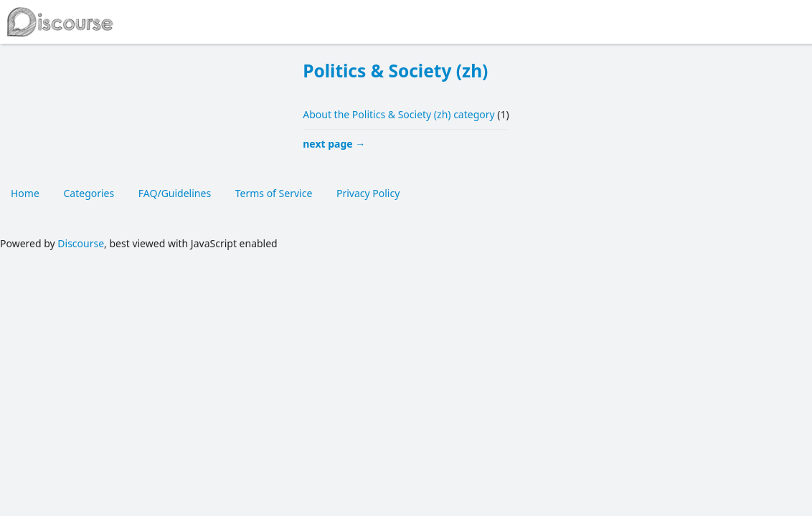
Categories (89, 193)
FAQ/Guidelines (175, 193)
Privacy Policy (368, 193)
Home (25, 193)
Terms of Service (274, 193)
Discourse (81, 243)
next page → (334, 144)
